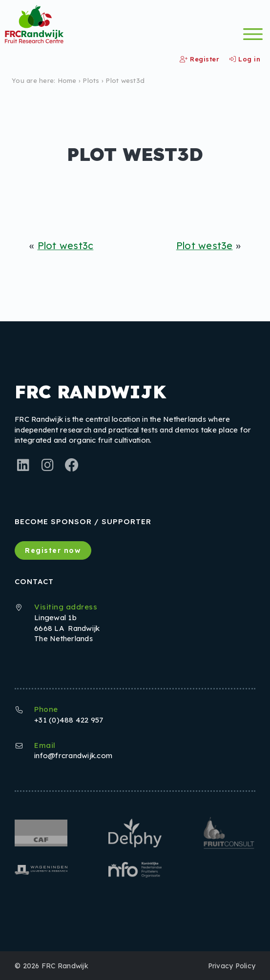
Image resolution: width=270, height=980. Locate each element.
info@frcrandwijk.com (73, 755)
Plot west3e (205, 245)
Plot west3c (66, 245)
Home (67, 80)
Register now (53, 550)
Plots (91, 80)
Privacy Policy (232, 965)
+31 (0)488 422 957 (69, 720)
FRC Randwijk (65, 965)
